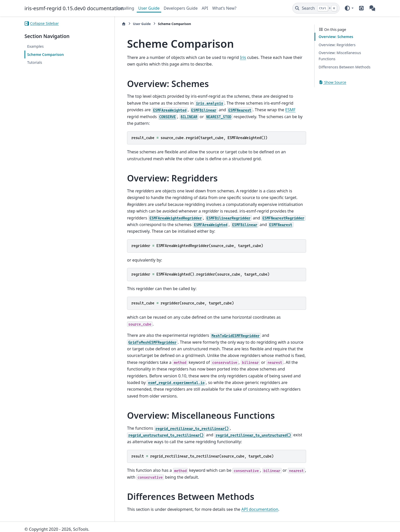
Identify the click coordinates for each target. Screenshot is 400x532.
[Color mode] (349, 8)
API (205, 8)
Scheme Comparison (45, 54)
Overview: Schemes (336, 37)
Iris (239, 57)
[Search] (316, 8)
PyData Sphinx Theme (341, 520)
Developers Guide (181, 8)
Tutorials (34, 62)
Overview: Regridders (337, 45)
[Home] (119, 24)
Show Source (332, 82)
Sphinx (59, 525)
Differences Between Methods (345, 67)
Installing (125, 8)
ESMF (261, 110)
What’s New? (224, 8)
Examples (35, 46)
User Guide (149, 8)
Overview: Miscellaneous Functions (340, 56)
